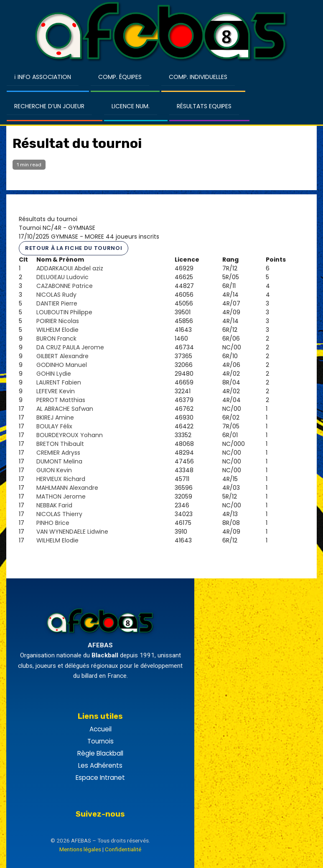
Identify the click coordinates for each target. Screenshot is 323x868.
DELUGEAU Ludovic (62, 277)
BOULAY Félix (54, 426)
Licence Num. (131, 106)
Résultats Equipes (204, 106)
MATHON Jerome (61, 496)
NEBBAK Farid (54, 505)
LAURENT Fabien (59, 382)
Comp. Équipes (120, 77)
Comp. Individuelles (198, 77)
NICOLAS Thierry (59, 514)
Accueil (100, 729)
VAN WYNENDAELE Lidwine (72, 532)
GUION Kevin (54, 470)
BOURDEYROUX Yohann (70, 435)
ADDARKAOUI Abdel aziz (70, 268)
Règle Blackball (100, 753)
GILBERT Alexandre (62, 356)
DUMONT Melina (59, 461)
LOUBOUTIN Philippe (64, 312)
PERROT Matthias (61, 400)
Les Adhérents (100, 765)
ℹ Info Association (43, 77)
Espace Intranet (100, 778)
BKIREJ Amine (55, 417)
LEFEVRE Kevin (56, 391)
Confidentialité (123, 849)
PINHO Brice (53, 523)
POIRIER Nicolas (58, 321)
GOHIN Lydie (54, 374)
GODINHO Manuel (62, 365)
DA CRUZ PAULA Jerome (70, 347)
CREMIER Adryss (58, 453)
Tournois (100, 741)
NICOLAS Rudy (56, 295)
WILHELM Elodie (57, 330)
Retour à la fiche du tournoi (74, 248)
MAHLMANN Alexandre (67, 488)
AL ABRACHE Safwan (65, 409)
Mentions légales (80, 849)
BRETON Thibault (60, 444)
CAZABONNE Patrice (65, 286)
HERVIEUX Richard (61, 479)
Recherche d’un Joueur (49, 106)
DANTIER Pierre (57, 303)
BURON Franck (56, 339)
